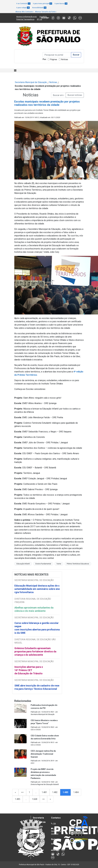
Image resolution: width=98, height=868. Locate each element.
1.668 (35, 799)
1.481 (44, 792)
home (59, 564)
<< (22, 792)
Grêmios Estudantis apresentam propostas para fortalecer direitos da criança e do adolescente (35, 651)
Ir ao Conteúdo (23, 4)
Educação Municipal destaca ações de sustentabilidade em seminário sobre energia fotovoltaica (37, 589)
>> (43, 799)
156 (54, 823)
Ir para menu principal (43, 4)
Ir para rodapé (23, 8)
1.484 (76, 792)
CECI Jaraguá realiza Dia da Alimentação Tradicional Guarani (43, 754)
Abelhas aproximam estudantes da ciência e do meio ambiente (34, 609)
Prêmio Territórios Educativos (78, 564)
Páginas (54, 59)
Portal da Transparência (25, 19)
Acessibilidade (39, 8)
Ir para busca (61, 4)
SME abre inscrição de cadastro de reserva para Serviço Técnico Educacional (37, 687)
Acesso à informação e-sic (27, 17)
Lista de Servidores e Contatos (56, 831)
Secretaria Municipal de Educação (31, 82)
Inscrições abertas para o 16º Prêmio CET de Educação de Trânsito (29, 670)
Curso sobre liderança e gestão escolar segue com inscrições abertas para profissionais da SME (37, 628)
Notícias (65, 59)
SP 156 (40, 19)
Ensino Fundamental (43, 564)
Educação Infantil (23, 564)
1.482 (55, 792)
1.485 (18, 799)
